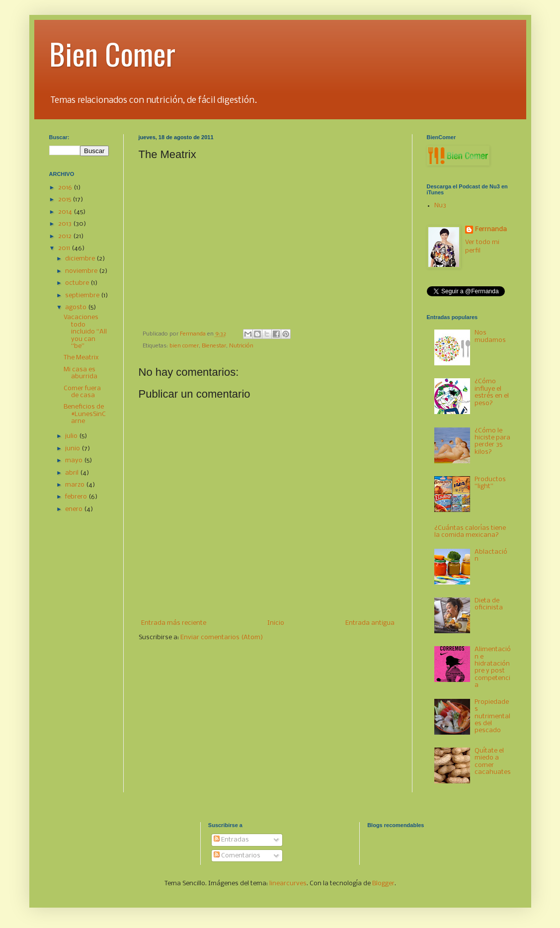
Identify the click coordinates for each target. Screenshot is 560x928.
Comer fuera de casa (82, 392)
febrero (77, 497)
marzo (76, 485)
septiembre (83, 295)
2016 (66, 188)
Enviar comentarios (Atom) (222, 637)
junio (73, 449)
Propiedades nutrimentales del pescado (492, 717)
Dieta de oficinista (489, 604)
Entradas (231, 840)
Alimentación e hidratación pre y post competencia (493, 667)
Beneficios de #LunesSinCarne (85, 414)
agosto (77, 307)
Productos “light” (490, 483)
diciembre (81, 259)
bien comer (184, 346)
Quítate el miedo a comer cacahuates (493, 761)
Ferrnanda (491, 229)
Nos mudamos (490, 336)
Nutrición (241, 346)
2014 (66, 212)
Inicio (276, 623)
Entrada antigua (370, 623)
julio (72, 436)
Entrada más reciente (174, 623)
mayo (75, 461)
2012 (66, 236)
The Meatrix (81, 358)
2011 (65, 248)
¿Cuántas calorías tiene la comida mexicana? (470, 532)
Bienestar (214, 346)
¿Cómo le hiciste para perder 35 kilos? (492, 441)
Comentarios (237, 856)
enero (75, 509)
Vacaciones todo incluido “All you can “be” (85, 332)
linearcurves (288, 884)
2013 (66, 224)
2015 (65, 200)
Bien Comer (112, 53)
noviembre (82, 271)
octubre (78, 283)
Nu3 (440, 206)
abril (73, 473)
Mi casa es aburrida (80, 373)
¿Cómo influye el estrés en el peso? (492, 392)
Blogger (383, 884)
